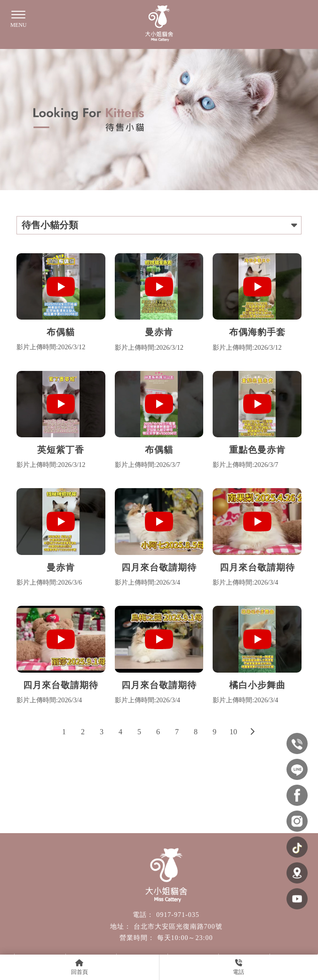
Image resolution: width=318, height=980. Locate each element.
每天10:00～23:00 (185, 938)
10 (233, 732)
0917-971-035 (178, 915)
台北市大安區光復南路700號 (178, 927)
